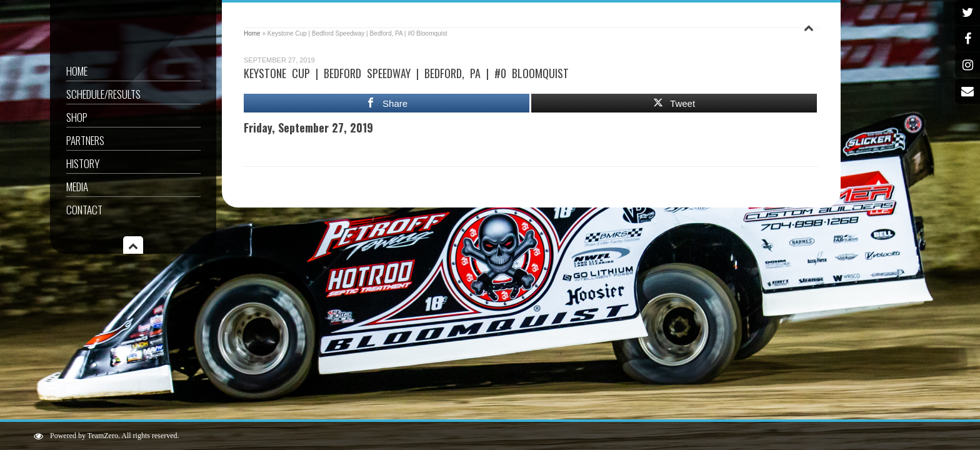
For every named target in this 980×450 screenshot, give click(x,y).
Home (77, 71)
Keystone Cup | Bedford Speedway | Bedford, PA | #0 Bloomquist (406, 73)
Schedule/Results (103, 94)
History (83, 163)
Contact (84, 210)
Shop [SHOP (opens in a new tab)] (77, 117)
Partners (85, 140)
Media (77, 187)
